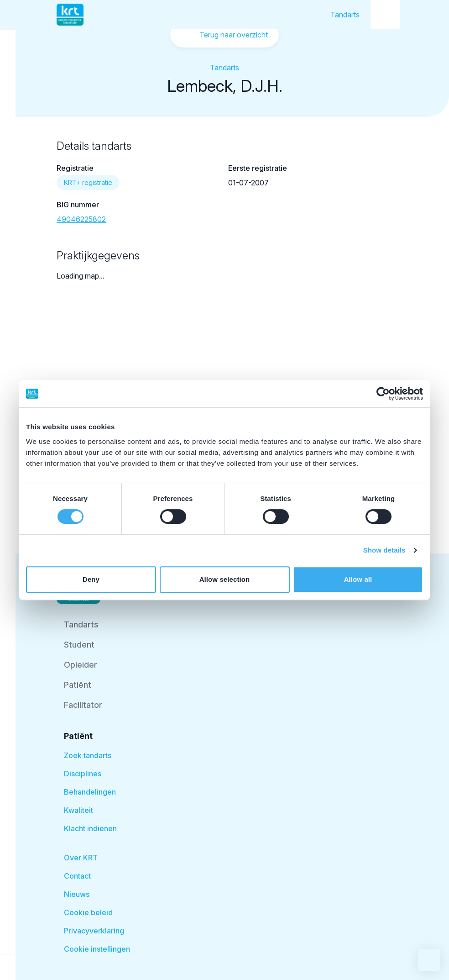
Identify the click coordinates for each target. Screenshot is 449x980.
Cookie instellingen (97, 949)
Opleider (81, 665)
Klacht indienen (90, 828)
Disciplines (83, 774)
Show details (384, 550)
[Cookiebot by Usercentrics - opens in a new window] (383, 394)
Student (79, 645)
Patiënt (78, 685)
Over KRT (81, 858)
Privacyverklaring (94, 931)
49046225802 (81, 219)
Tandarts (345, 15)
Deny (91, 579)
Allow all (358, 579)
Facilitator (83, 705)
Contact (77, 876)
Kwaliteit (78, 810)
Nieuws (77, 894)
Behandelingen (90, 792)
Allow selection (225, 579)
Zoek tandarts (88, 755)
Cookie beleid (88, 912)
